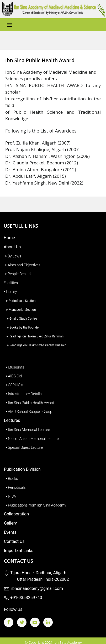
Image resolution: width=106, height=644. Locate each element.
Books (11, 471)
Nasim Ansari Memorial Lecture (31, 431)
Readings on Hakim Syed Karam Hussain (35, 337)
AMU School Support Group (28, 404)
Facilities (11, 275)
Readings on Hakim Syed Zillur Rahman (34, 329)
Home (9, 230)
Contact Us (14, 534)
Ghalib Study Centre (20, 311)
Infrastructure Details (23, 386)
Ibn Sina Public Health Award (29, 395)
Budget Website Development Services (53, 640)
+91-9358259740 (23, 590)
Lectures (12, 413)
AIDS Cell (13, 368)
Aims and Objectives (22, 257)
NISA (10, 488)
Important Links (19, 543)
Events (10, 524)
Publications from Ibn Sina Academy (35, 497)
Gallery (10, 515)
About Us (12, 239)
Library (10, 284)
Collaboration (16, 506)
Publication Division (22, 461)
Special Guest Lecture (23, 440)
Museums (14, 359)
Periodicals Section (20, 293)
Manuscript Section (20, 302)
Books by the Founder (22, 320)
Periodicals (15, 480)
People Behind (17, 266)
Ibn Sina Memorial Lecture (27, 422)
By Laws (12, 248)
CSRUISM (14, 377)
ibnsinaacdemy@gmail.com (33, 581)
